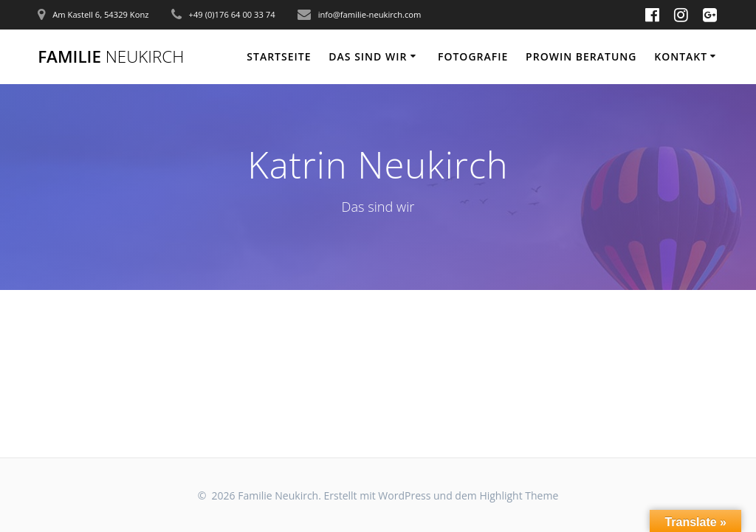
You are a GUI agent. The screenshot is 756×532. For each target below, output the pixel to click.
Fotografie (473, 56)
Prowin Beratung (581, 56)
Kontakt (681, 56)
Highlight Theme (519, 495)
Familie (111, 57)
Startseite (279, 56)
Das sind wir (368, 56)
